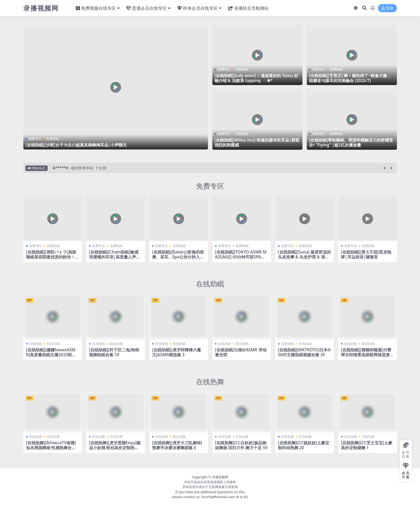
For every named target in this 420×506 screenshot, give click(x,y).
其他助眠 (288, 344)
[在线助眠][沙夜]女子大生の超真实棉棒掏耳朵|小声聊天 (76, 145)
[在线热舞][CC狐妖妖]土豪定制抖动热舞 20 (304, 445)
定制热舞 (116, 437)
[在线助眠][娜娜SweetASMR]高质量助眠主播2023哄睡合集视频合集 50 (51, 355)
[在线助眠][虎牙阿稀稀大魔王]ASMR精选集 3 (176, 352)
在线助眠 (210, 284)
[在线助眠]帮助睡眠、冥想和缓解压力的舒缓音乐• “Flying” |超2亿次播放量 (351, 142)
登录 (387, 8)
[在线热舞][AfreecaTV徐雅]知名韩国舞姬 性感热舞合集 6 (51, 448)
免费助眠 (53, 139)
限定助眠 (242, 344)
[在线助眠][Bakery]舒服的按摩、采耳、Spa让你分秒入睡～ (178, 257)
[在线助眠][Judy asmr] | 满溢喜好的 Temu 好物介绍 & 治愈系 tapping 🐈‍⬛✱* (256, 78)
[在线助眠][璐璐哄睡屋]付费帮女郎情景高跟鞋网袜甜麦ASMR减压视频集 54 (367, 355)
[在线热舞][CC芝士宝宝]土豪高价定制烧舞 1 (367, 445)
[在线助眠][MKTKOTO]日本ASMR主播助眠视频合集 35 (304, 352)
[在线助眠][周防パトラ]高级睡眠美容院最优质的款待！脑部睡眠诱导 (53, 257)
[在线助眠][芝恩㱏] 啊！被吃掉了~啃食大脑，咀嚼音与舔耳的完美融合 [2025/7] (350, 78)
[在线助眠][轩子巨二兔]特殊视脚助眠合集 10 (114, 352)
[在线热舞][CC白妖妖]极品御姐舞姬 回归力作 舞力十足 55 (241, 445)
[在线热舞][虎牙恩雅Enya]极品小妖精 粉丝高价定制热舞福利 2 (115, 448)
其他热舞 (36, 437)
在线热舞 (210, 382)
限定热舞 (179, 437)
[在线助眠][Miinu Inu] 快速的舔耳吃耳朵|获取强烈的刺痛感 (257, 142)
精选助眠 (53, 344)
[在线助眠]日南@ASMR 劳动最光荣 (241, 352)
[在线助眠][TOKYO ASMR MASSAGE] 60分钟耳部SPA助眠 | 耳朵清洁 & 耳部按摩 (241, 257)
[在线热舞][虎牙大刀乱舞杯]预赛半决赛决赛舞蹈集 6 (177, 445)
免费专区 (35, 139)
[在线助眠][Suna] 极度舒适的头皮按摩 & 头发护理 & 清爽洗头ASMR (305, 257)
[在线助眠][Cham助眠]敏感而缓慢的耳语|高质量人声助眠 (115, 257)
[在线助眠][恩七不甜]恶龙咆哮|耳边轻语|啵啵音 (366, 254)
